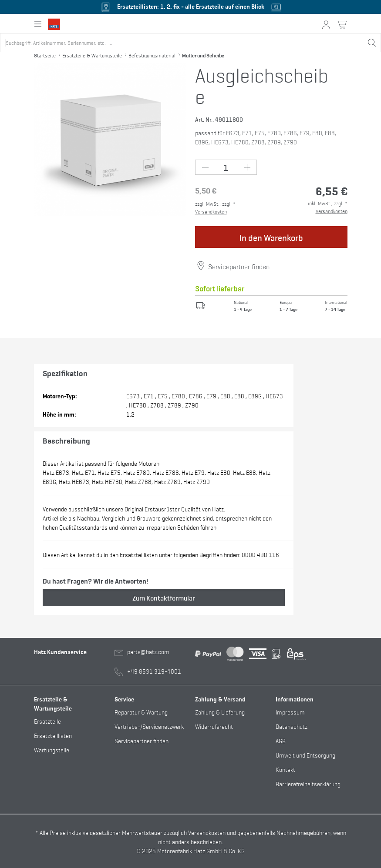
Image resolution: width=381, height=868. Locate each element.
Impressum (290, 712)
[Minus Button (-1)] (205, 167)
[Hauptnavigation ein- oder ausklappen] (38, 24)
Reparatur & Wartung (141, 712)
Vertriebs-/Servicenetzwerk (149, 726)
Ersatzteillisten (53, 735)
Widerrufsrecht (214, 726)
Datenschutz (292, 726)
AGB (281, 740)
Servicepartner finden (239, 266)
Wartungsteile (52, 749)
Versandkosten (211, 211)
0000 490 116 (260, 554)
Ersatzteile (47, 721)
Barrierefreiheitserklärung (308, 783)
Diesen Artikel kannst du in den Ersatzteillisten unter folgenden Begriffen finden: (161, 554)
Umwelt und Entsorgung (305, 755)
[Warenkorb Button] (342, 25)
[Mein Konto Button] (326, 25)
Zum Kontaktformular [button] (164, 598)
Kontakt (285, 769)
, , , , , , (164, 554)
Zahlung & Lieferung (220, 712)
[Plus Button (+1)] (247, 167)
